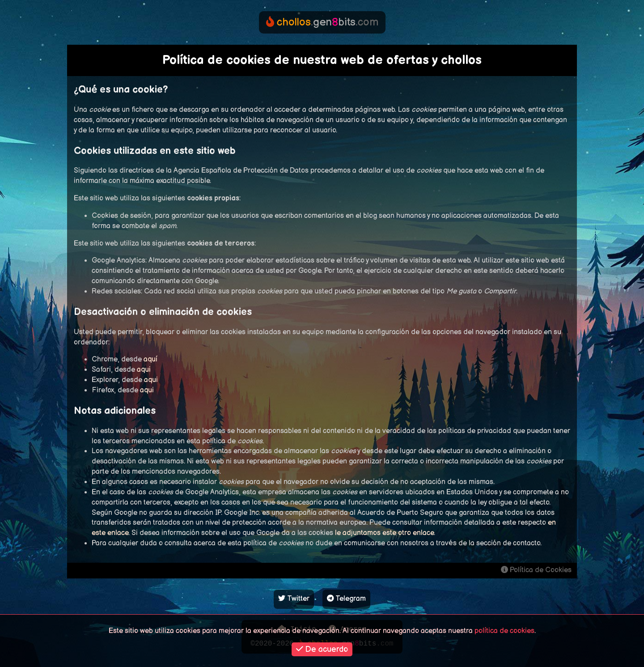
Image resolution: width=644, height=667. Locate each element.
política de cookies (504, 631)
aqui (144, 370)
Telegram (347, 599)
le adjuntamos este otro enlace (384, 533)
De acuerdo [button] (322, 649)
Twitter (294, 599)
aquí (150, 359)
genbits (322, 22)
